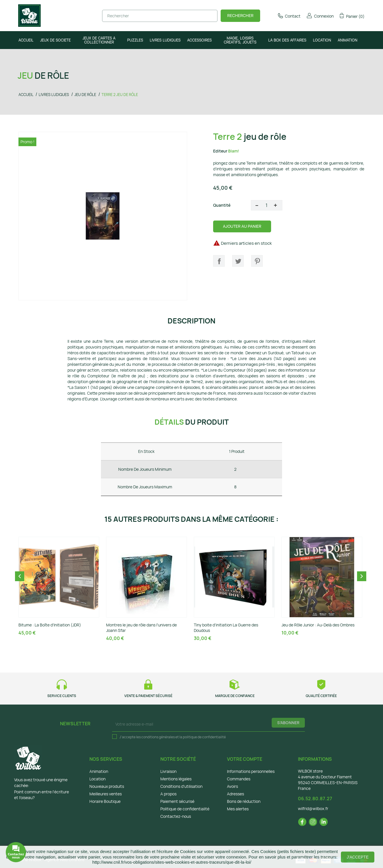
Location (97, 779)
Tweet (238, 261)
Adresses (235, 794)
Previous (20, 576)
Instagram (313, 822)
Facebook (302, 822)
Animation (99, 771)
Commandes (239, 779)
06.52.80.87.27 (315, 799)
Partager (219, 261)
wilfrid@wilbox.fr (313, 808)
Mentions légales (176, 779)
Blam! (234, 151)
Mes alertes (238, 809)
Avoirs (232, 786)
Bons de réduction (244, 801)
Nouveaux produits (107, 786)
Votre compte (245, 759)
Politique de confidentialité (185, 809)
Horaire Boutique (105, 801)
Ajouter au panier (242, 226)
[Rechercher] (160, 16)
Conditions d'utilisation (181, 786)
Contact (289, 16)
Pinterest (257, 261)
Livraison (168, 771)
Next (362, 576)
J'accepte (358, 857)
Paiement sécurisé (177, 801)
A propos (168, 794)
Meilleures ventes (106, 794)
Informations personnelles (251, 771)
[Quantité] (267, 205)
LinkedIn (324, 822)
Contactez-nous (176, 816)
